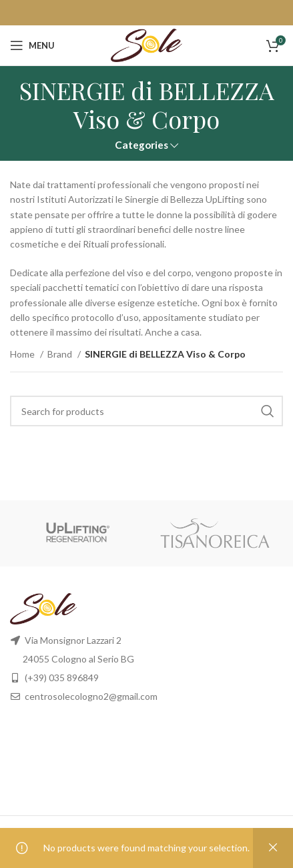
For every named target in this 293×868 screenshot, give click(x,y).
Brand (61, 354)
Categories (141, 145)
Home (23, 354)
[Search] (146, 411)
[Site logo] (146, 44)
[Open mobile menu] (32, 45)
